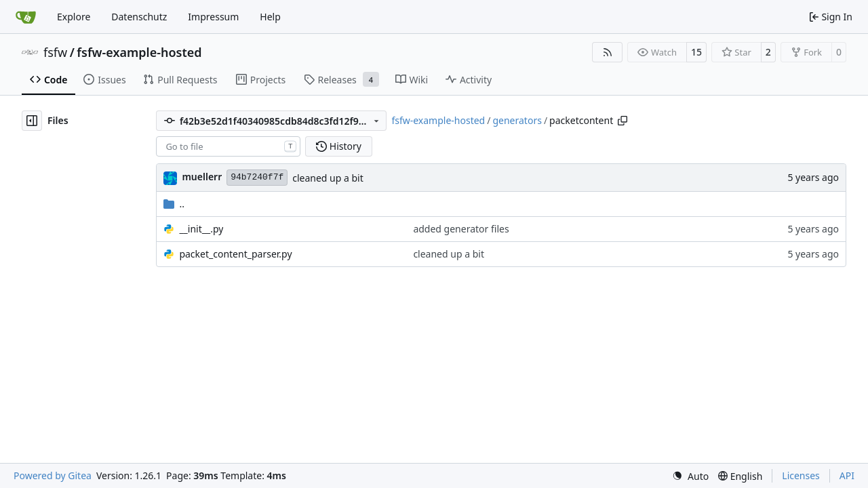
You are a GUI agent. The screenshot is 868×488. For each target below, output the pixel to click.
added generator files (461, 229)
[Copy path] (623, 121)
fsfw (55, 52)
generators (517, 120)
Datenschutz (139, 17)
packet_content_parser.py (235, 254)
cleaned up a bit (328, 178)
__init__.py (201, 229)
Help (270, 17)
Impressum (213, 17)
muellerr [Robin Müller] (202, 177)
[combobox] (228, 146)
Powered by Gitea (53, 475)
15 (696, 52)
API (847, 475)
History (339, 146)
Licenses (801, 475)
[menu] (690, 476)
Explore (74, 17)
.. (174, 204)
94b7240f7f (257, 177)
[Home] (26, 17)
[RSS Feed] (608, 52)
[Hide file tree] (32, 121)
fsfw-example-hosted (139, 52)
